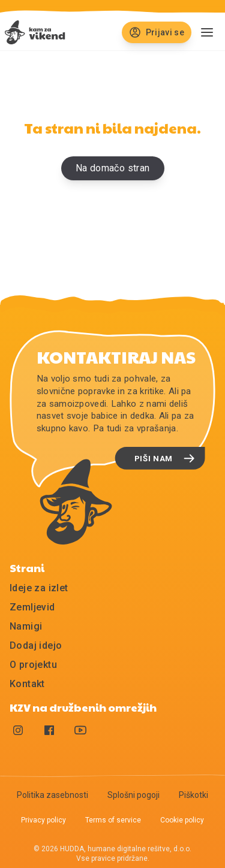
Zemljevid (32, 607)
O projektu (33, 665)
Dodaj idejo (36, 645)
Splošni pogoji (133, 795)
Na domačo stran (113, 168)
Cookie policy (182, 820)
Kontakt (27, 684)
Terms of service (113, 820)
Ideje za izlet (39, 588)
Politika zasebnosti (52, 795)
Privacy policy (43, 820)
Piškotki (193, 795)
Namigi (26, 626)
